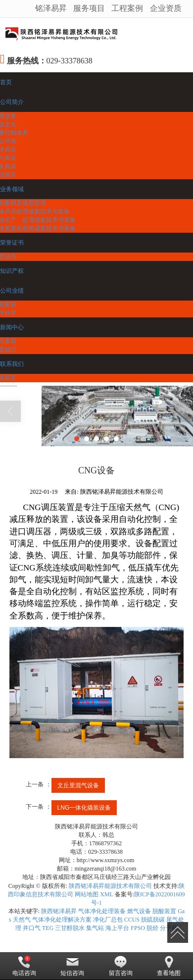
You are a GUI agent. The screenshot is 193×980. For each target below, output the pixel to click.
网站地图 (87, 894)
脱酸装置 (164, 911)
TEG (48, 928)
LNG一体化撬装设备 (84, 808)
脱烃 (152, 928)
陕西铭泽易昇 (59, 911)
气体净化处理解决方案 (62, 920)
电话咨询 (24, 966)
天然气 (22, 920)
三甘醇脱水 (70, 928)
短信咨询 (72, 966)
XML (106, 894)
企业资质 (166, 8)
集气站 (95, 928)
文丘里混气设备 (78, 785)
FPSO (138, 928)
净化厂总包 (108, 920)
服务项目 (89, 8)
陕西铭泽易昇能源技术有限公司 (110, 886)
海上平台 (117, 928)
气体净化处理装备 (102, 911)
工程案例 (127, 8)
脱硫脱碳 (153, 920)
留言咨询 (121, 966)
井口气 (32, 928)
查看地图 (169, 966)
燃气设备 (139, 911)
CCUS (132, 920)
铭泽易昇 (51, 8)
